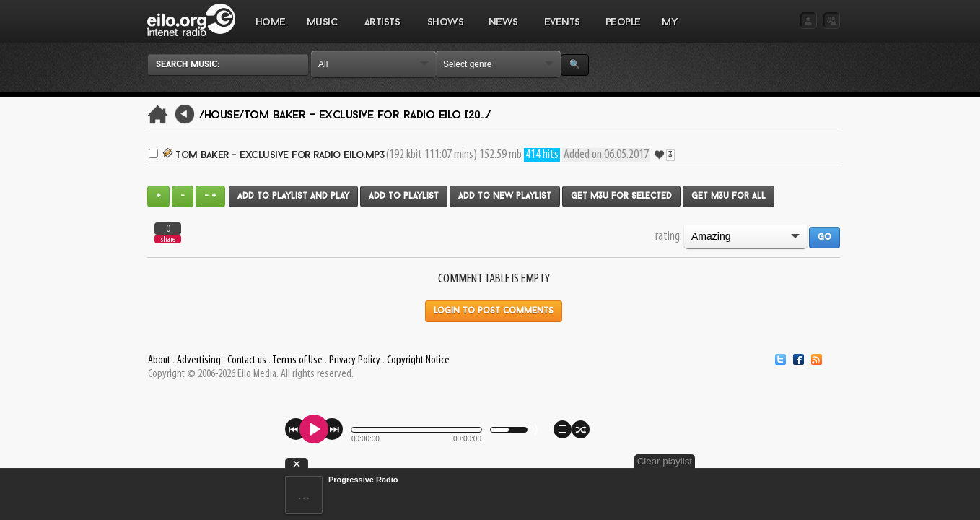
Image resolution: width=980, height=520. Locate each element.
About (159, 360)
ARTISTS (382, 30)
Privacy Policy (355, 360)
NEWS (503, 30)
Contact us (247, 360)
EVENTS (561, 30)
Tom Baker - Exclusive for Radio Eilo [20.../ (367, 116)
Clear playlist (806, 461)
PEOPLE (623, 23)
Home (271, 23)
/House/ (222, 116)
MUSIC (322, 30)
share (168, 239)
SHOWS (445, 30)
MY (671, 30)
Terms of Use (297, 360)
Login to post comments (494, 311)
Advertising (199, 360)
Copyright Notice (418, 360)
